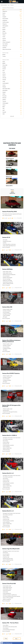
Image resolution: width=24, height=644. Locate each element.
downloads (12, 193)
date (12, 191)
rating (12, 192)
